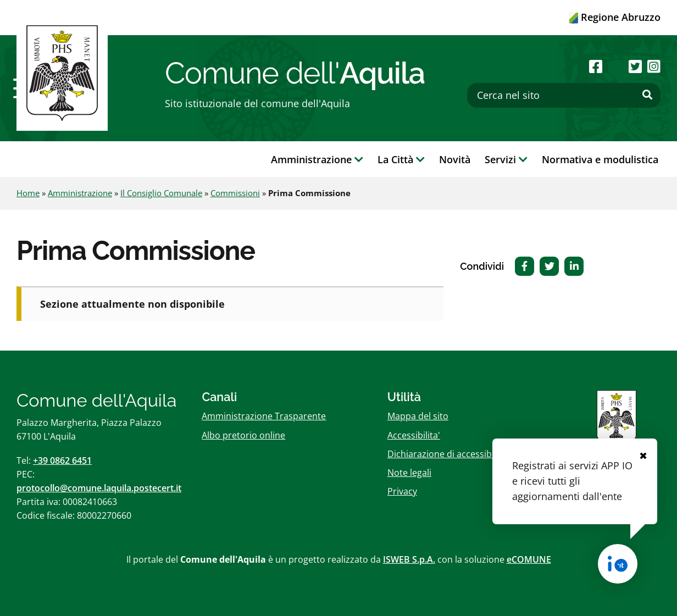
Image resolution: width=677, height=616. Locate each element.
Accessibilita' (414, 435)
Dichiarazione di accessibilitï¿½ (451, 454)
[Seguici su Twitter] (635, 66)
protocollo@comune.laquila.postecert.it (99, 488)
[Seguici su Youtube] (615, 66)
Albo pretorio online (243, 435)
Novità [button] (455, 159)
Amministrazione (80, 193)
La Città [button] (401, 159)
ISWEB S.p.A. (409, 559)
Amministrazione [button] (317, 159)
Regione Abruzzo (615, 17)
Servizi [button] (506, 159)
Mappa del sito (418, 416)
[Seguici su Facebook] (596, 66)
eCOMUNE (529, 559)
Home (28, 193)
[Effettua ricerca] (647, 95)
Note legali (409, 473)
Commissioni (235, 193)
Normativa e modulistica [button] (600, 159)
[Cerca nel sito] (564, 95)
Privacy (402, 491)
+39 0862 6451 (62, 460)
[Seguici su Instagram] (654, 66)
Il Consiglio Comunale (161, 193)
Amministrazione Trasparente (264, 416)
